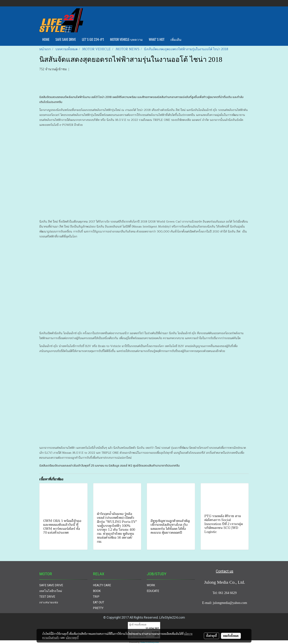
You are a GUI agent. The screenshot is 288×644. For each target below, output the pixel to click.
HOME (46, 39)
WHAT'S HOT (157, 39)
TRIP (96, 597)
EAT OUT (99, 602)
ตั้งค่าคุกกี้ (211, 636)
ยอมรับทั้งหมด (231, 636)
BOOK (97, 591)
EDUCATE (153, 591)
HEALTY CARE (102, 585)
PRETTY (98, 608)
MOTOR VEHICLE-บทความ (126, 39)
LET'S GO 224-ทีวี (93, 39)
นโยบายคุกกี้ (72, 638)
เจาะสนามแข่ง (49, 602)
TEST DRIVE (47, 597)
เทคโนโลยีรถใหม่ (51, 591)
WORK (151, 585)
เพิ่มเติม (176, 39)
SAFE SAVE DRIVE (66, 39)
